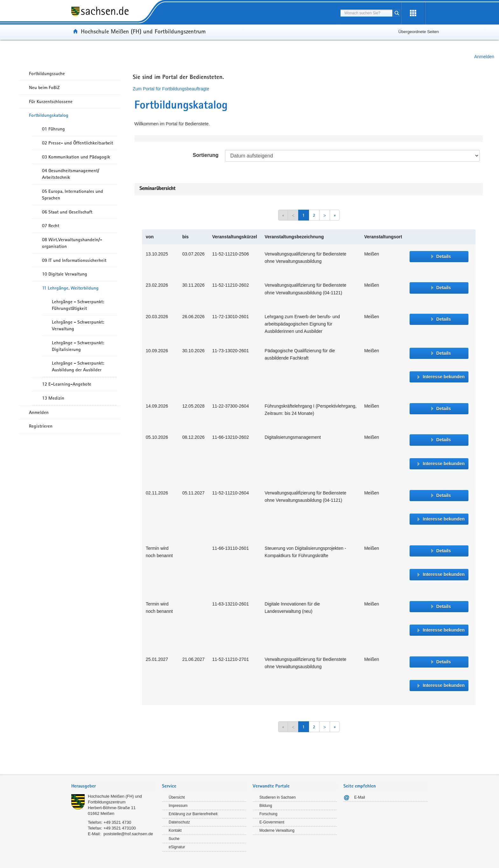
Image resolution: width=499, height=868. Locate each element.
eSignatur (177, 847)
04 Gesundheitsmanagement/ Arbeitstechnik (71, 174)
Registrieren (41, 426)
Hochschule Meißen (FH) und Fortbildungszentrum (143, 31)
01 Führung (53, 129)
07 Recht (51, 226)
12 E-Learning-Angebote (67, 384)
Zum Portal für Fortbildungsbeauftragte (171, 89)
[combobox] (366, 13)
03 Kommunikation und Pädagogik (76, 157)
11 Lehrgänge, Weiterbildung (70, 288)
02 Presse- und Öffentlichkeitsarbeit (77, 143)
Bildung (266, 806)
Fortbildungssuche (47, 73)
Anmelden (484, 57)
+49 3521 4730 (117, 822)
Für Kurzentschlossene (51, 101)
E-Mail (360, 797)
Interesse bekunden (444, 377)
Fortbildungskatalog (49, 115)
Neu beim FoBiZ (44, 87)
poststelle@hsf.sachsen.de (128, 834)
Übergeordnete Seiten (419, 32)
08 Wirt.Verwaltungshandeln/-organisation (72, 243)
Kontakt (175, 830)
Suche (174, 839)
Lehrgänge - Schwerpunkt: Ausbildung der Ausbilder (78, 366)
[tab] (113, 787)
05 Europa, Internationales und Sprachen (73, 195)
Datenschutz (179, 822)
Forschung (268, 814)
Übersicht (177, 797)
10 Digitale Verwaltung (65, 274)
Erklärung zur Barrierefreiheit (193, 814)
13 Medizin (53, 398)
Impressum (178, 806)
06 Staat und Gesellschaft (67, 212)
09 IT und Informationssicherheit (74, 260)
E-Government (272, 822)
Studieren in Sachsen (278, 797)
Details (444, 256)
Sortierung (206, 155)
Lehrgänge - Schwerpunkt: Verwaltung (78, 325)
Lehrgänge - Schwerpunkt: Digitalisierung (78, 346)
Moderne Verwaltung (277, 830)
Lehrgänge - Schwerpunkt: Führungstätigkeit (78, 305)
